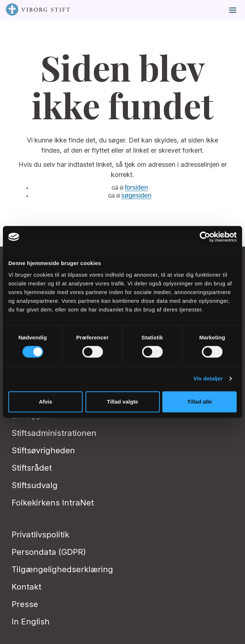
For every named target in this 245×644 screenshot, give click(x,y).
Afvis (45, 402)
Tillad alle (199, 402)
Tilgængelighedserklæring (62, 569)
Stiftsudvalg (35, 485)
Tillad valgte (122, 402)
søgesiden (136, 195)
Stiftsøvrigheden (43, 450)
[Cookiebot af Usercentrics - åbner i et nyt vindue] (205, 237)
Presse (25, 604)
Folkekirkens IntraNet (53, 503)
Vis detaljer (208, 378)
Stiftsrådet (32, 468)
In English (31, 622)
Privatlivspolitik (40, 534)
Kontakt (26, 587)
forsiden (136, 187)
